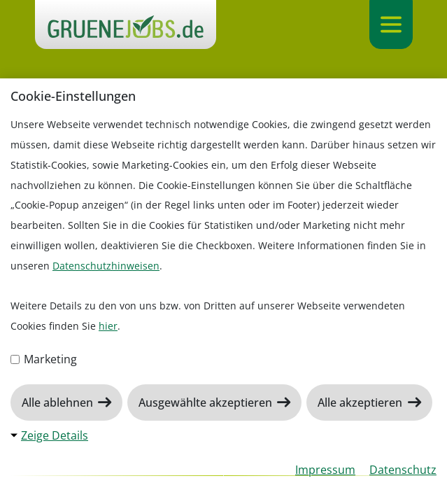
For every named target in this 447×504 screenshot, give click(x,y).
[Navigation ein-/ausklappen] (391, 24)
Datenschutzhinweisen (106, 266)
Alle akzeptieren (361, 402)
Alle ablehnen (59, 402)
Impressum (325, 470)
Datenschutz (403, 470)
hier (108, 326)
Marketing (44, 359)
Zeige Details (55, 435)
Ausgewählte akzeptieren (207, 402)
